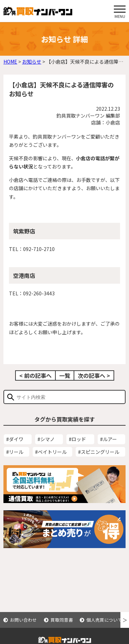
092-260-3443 (39, 293)
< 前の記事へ (35, 375)
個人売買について (104, 620)
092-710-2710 (39, 249)
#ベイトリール (51, 452)
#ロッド (77, 439)
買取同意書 (62, 620)
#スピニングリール (99, 452)
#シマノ (46, 439)
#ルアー (109, 439)
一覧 (65, 375)
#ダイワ (15, 439)
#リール (15, 452)
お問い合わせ (23, 620)
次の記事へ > (94, 375)
